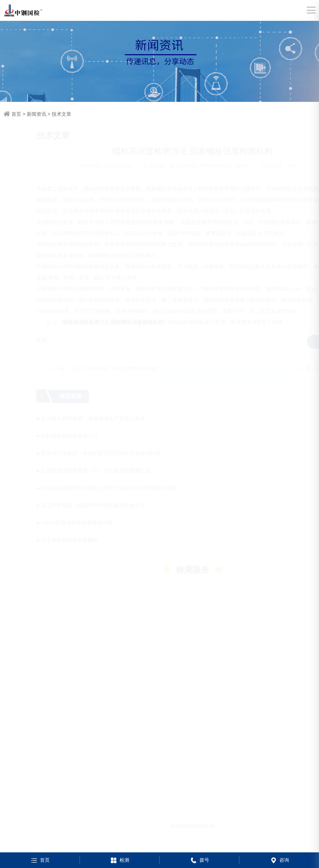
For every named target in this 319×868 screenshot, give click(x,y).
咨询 (279, 860)
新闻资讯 (36, 114)
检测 (119, 860)
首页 (16, 114)
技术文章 (62, 114)
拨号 (199, 860)
